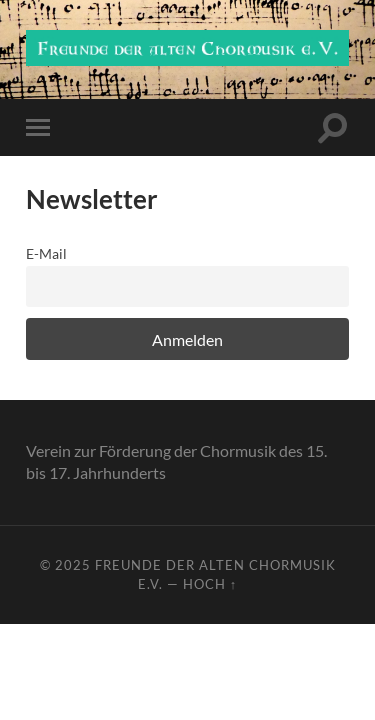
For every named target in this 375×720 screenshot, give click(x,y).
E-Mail (46, 253)
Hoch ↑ (210, 584)
